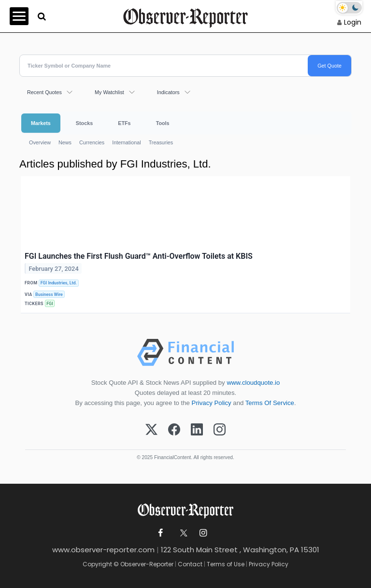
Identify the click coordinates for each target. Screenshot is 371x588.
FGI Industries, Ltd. (59, 283)
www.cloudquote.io (253, 383)
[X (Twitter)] (151, 430)
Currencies (92, 142)
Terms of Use (226, 564)
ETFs (124, 123)
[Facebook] (174, 430)
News (65, 142)
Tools (163, 123)
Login (353, 22)
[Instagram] (220, 430)
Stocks (84, 123)
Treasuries (161, 142)
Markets (41, 123)
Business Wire (49, 294)
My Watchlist (109, 92)
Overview (40, 142)
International (126, 142)
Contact (190, 564)
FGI (50, 304)
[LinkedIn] (197, 430)
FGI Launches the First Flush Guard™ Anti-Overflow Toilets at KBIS (139, 256)
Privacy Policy (212, 403)
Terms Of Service (270, 403)
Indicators (168, 92)
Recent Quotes (44, 92)
